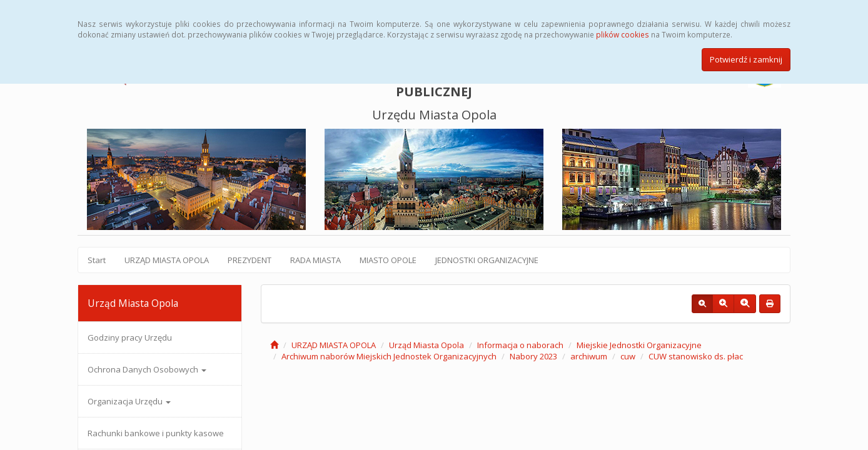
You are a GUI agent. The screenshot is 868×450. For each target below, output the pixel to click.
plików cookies (623, 34)
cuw (628, 356)
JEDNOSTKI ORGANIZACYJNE (487, 260)
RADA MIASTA (315, 260)
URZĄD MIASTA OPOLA (167, 260)
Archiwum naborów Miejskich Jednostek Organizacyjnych (389, 356)
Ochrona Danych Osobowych (147, 369)
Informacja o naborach (520, 345)
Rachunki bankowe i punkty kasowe (156, 433)
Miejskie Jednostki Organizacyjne (639, 345)
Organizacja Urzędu (129, 401)
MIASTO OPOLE (388, 260)
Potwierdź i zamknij (746, 59)
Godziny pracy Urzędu (130, 337)
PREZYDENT (250, 260)
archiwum (589, 356)
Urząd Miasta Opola (426, 345)
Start (97, 260)
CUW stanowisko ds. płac (696, 356)
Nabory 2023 (533, 356)
